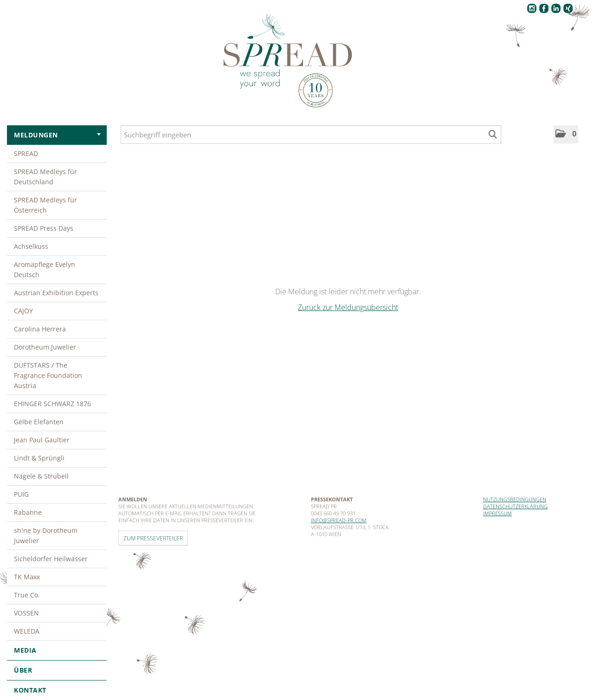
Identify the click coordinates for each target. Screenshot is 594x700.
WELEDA (27, 631)
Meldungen (57, 135)
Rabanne (28, 512)
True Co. (27, 595)
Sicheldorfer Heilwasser (51, 559)
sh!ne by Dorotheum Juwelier (46, 535)
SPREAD (26, 153)
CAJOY (23, 311)
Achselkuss (31, 246)
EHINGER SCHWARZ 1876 (52, 404)
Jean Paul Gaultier (42, 440)
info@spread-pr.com (339, 520)
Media (57, 650)
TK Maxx (27, 577)
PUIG (21, 494)
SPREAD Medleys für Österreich (45, 205)
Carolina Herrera (40, 329)
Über (57, 670)
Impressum (497, 513)
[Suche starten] (493, 135)
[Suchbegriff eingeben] (311, 135)
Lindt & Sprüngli (39, 458)
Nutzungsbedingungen (515, 499)
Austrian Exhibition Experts (56, 293)
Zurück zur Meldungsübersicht (348, 307)
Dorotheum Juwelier (45, 347)
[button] (566, 134)
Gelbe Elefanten (39, 422)
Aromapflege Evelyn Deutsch (45, 269)
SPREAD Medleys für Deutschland (45, 177)
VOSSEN (26, 613)
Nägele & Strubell (41, 476)
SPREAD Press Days (44, 228)
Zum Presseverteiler (153, 538)
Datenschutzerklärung (515, 506)
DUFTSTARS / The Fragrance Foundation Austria (48, 375)
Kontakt (30, 690)
